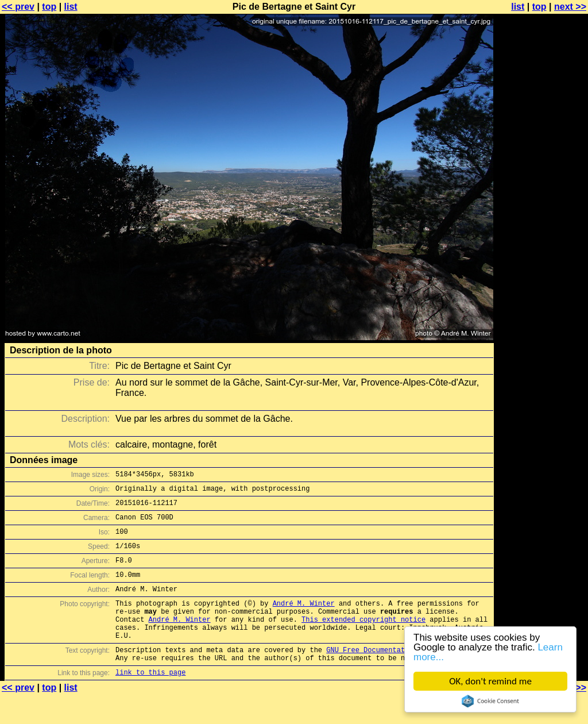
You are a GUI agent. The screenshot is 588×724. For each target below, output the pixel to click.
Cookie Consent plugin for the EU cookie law (490, 701)
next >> (570, 7)
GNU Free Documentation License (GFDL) (403, 675)
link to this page (150, 701)
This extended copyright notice (363, 640)
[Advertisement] (541, 284)
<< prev (18, 7)
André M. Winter (304, 620)
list (71, 7)
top (49, 7)
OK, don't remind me (490, 681)
